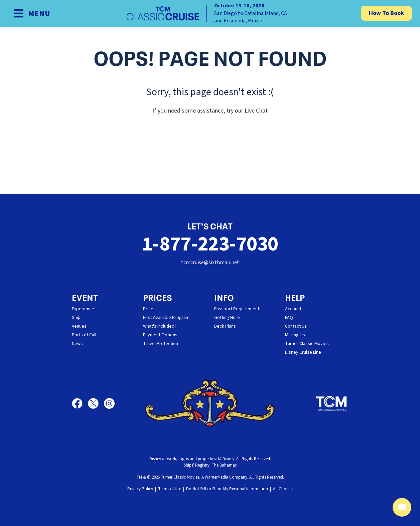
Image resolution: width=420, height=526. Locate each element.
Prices (149, 309)
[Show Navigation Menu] (32, 13)
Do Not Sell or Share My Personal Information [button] (227, 489)
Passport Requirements (238, 309)
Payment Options (160, 335)
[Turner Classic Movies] (331, 403)
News (77, 344)
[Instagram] (109, 403)
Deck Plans (225, 326)
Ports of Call (84, 335)
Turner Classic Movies (307, 344)
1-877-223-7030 (210, 244)
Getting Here (227, 318)
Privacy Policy (140, 489)
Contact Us (296, 326)
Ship (76, 318)
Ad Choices (283, 489)
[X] (96, 403)
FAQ (289, 318)
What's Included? (160, 326)
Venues (79, 326)
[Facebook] (80, 403)
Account (293, 309)
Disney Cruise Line (303, 352)
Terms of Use (170, 489)
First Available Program (166, 318)
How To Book (386, 13)
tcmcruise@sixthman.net (210, 262)
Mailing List (296, 335)
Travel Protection (161, 344)
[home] (210, 13)
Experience (83, 309)
